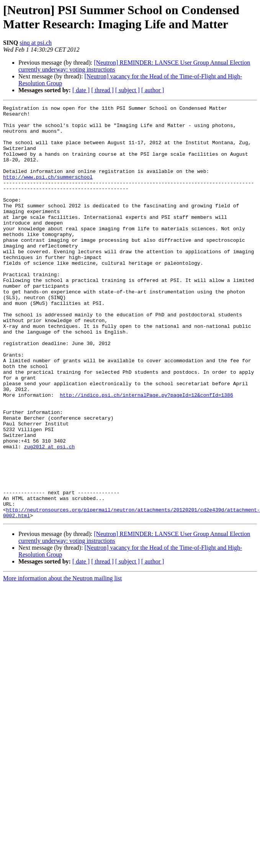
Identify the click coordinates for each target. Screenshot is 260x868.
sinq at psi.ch (36, 43)
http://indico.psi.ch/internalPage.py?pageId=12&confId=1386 (146, 446)
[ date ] (81, 90)
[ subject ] (128, 90)
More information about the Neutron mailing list (62, 654)
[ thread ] (102, 90)
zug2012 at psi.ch (50, 508)
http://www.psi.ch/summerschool (48, 185)
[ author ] (153, 90)
